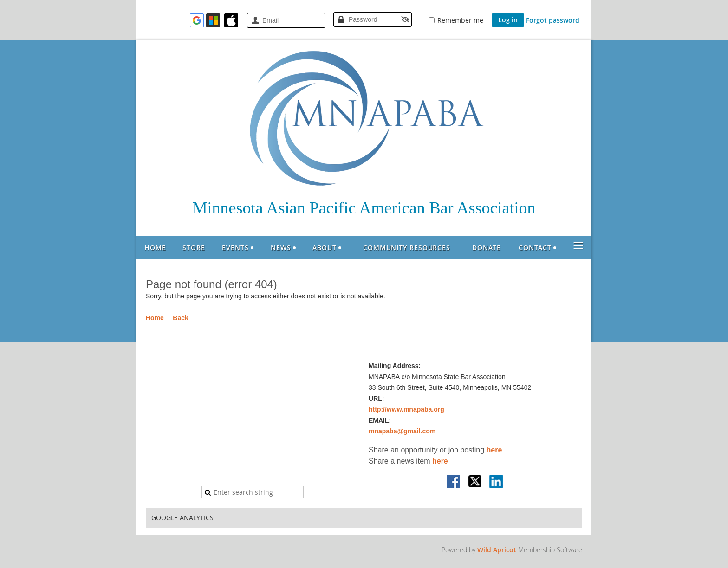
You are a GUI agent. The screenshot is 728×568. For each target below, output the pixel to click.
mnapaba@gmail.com (402, 431)
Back (180, 318)
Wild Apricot (497, 550)
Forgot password (553, 20)
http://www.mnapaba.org (406, 409)
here (494, 450)
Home (155, 318)
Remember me (460, 20)
